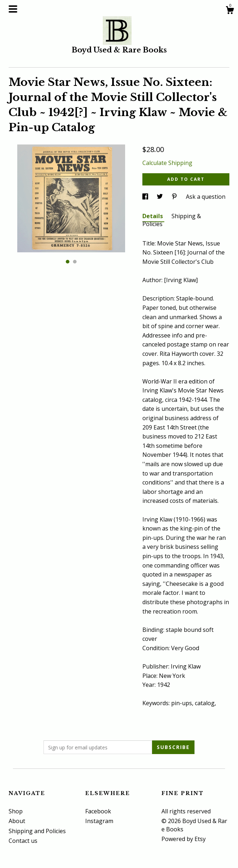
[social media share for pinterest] (175, 197)
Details (153, 216)
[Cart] (230, 11)
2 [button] (75, 262)
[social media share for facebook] (146, 197)
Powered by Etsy (184, 839)
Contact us (23, 841)
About (17, 821)
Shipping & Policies (172, 220)
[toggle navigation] (13, 9)
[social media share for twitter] (161, 197)
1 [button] (68, 262)
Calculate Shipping (167, 163)
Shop (16, 811)
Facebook (98, 811)
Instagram (99, 821)
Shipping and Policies (37, 831)
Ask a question (206, 197)
